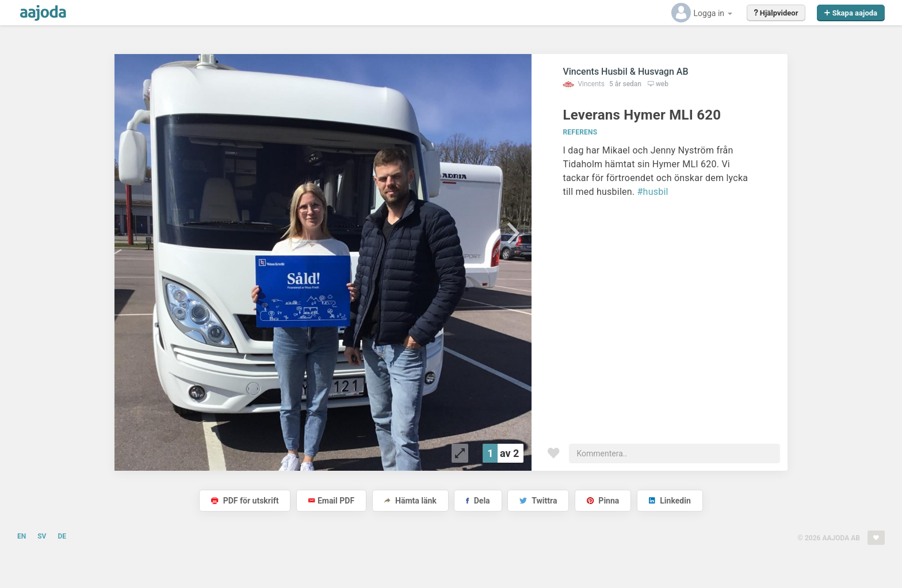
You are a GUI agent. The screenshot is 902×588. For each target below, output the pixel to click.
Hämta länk (410, 501)
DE (62, 536)
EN (22, 536)
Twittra (538, 501)
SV (42, 536)
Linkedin (670, 501)
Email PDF (331, 501)
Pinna (603, 501)
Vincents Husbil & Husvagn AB (625, 72)
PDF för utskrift (245, 501)
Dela (478, 501)
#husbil (653, 192)
